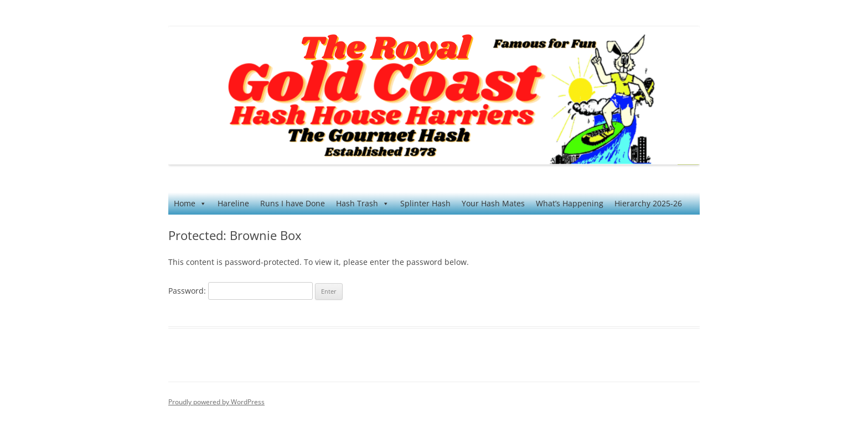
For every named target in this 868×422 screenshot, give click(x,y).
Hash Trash (363, 204)
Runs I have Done (293, 203)
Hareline (233, 203)
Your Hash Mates (493, 203)
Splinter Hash (425, 203)
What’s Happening (570, 203)
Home (190, 204)
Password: (241, 291)
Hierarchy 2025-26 (648, 203)
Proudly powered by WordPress (216, 402)
